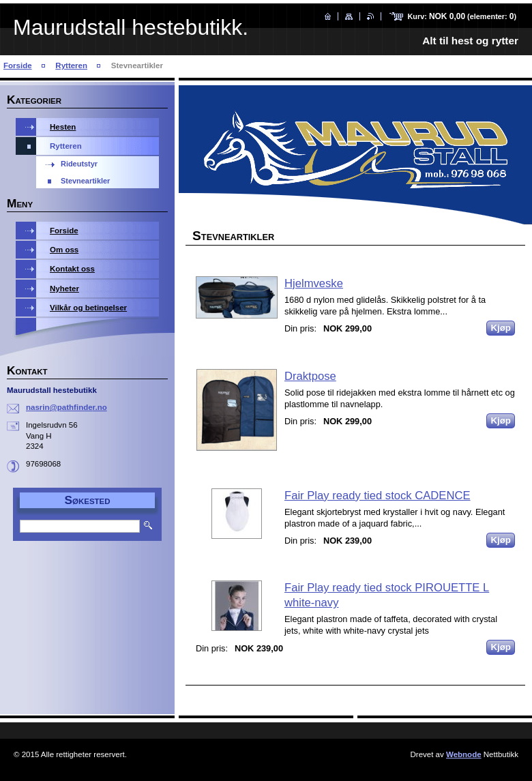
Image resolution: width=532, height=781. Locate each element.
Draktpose (310, 376)
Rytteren (71, 65)
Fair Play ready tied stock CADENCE (378, 496)
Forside (18, 65)
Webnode (464, 754)
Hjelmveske (314, 283)
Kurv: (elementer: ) (462, 16)
